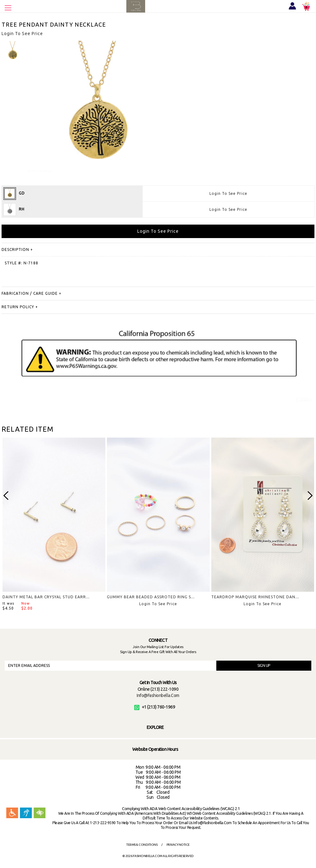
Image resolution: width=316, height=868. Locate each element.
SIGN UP (264, 665)
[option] (13, 52)
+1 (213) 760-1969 (155, 707)
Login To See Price (228, 193)
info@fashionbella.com (158, 695)
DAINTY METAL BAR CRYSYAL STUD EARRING (48, 597)
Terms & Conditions (142, 845)
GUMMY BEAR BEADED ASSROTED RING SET (152, 597)
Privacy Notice (178, 845)
